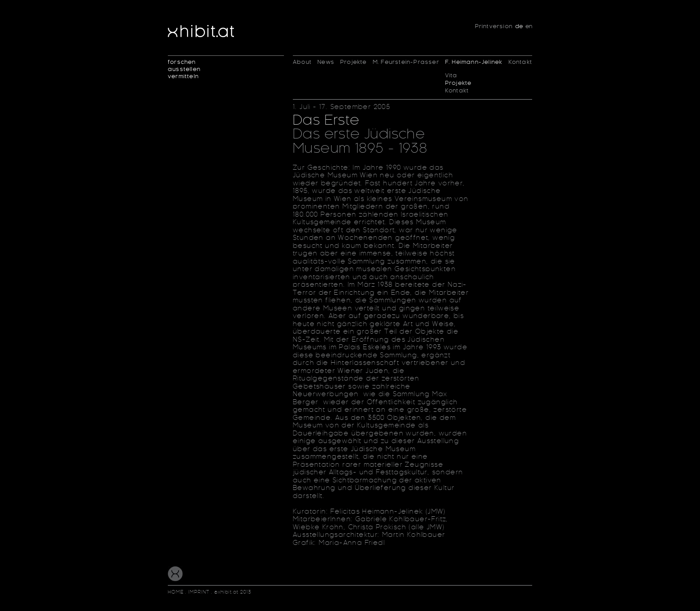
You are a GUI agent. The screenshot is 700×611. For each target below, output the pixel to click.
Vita (451, 76)
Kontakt (457, 91)
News (326, 62)
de (519, 26)
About (302, 62)
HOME (177, 592)
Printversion (494, 26)
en (529, 26)
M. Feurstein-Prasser (406, 62)
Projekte (354, 62)
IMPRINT (199, 592)
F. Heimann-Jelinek (474, 62)
